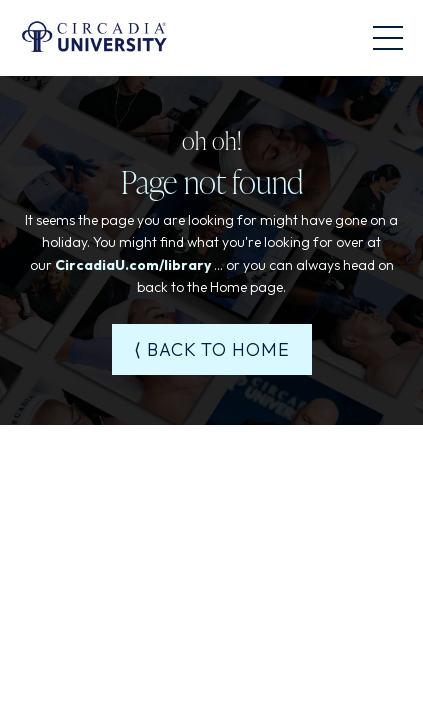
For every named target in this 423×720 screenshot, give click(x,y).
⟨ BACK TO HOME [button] (212, 349)
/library (185, 265)
